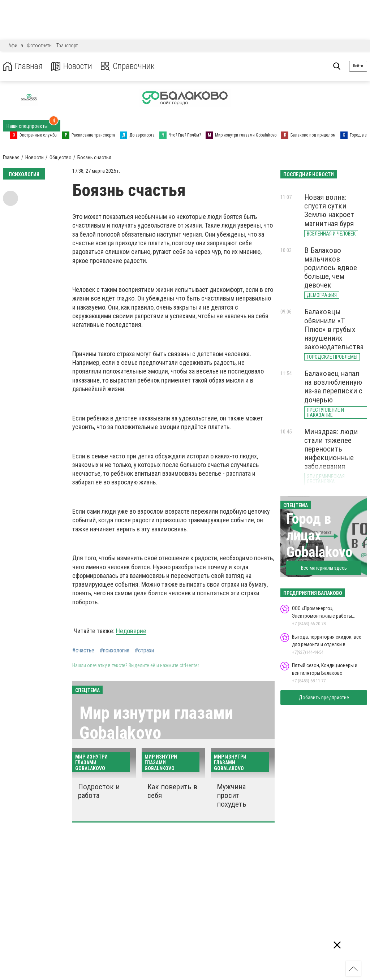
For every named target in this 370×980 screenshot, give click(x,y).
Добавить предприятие (324, 698)
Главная (23, 66)
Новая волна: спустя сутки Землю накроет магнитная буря (329, 210)
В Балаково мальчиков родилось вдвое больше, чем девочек (331, 268)
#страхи (144, 651)
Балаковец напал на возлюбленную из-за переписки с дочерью (333, 387)
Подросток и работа (99, 791)
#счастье (83, 651)
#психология (115, 651)
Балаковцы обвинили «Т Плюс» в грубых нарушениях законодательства (334, 329)
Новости (72, 66)
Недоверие (131, 631)
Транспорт (67, 46)
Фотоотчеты (40, 46)
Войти (358, 66)
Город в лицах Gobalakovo (319, 536)
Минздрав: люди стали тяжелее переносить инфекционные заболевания (331, 449)
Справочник (128, 66)
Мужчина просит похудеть (232, 795)
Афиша (16, 46)
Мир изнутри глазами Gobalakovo (156, 723)
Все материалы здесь (324, 568)
